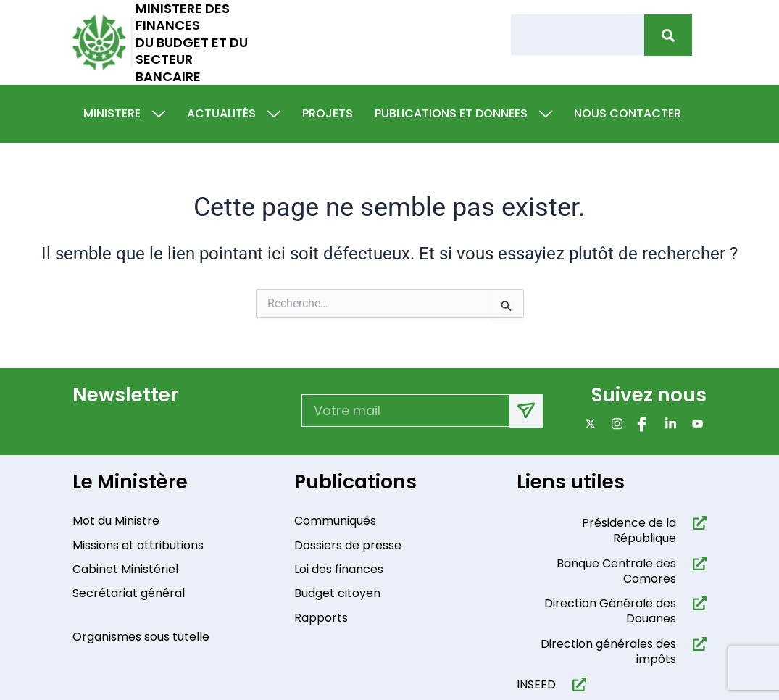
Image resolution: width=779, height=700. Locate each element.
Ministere (124, 113)
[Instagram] (614, 424)
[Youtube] (695, 424)
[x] (587, 424)
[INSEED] (576, 687)
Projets (328, 113)
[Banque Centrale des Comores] (697, 567)
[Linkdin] (668, 424)
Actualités (234, 113)
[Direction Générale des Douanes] (697, 607)
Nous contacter (628, 113)
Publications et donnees (463, 113)
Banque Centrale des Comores (616, 575)
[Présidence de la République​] (697, 526)
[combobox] (578, 35)
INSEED (536, 687)
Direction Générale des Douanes (610, 614)
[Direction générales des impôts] (697, 647)
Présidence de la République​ (629, 534)
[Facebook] (641, 424)
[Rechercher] (668, 35)
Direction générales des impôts (608, 655)
